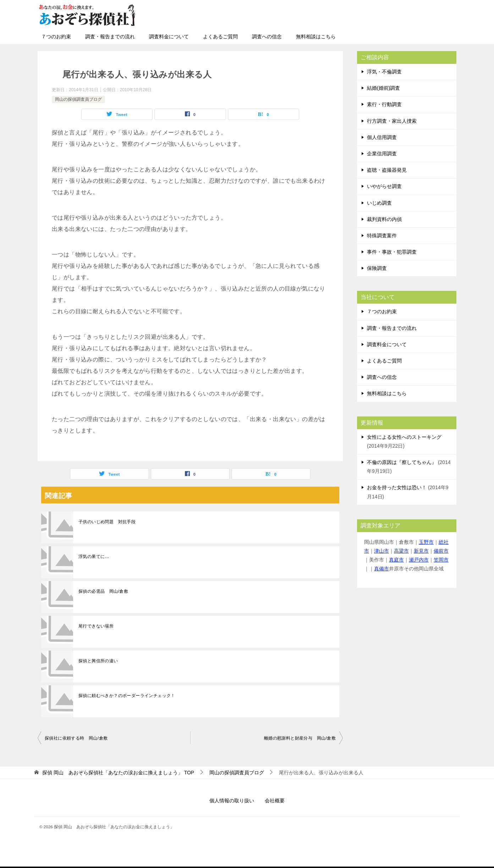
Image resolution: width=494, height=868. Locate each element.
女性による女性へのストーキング (404, 437)
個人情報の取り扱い (232, 801)
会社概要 (275, 801)
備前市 (441, 551)
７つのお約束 (56, 37)
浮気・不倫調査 (384, 72)
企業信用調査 (382, 154)
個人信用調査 (382, 137)
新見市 (421, 551)
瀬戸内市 (419, 560)
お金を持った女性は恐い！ (397, 487)
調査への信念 (267, 37)
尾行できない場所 (96, 626)
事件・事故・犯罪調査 (392, 252)
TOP (118, 773)
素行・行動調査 (384, 104)
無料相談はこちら (316, 37)
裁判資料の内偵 (384, 219)
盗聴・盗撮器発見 (387, 170)
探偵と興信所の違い (98, 661)
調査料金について (169, 37)
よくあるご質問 (220, 37)
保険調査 (377, 268)
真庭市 (396, 560)
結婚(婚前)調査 (383, 88)
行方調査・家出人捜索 (392, 121)
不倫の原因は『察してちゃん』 (402, 462)
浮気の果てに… (94, 557)
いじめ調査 (379, 203)
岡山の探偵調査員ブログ (78, 99)
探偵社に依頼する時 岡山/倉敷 (76, 738)
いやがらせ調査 (384, 186)
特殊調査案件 (382, 236)
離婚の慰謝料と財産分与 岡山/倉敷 (300, 738)
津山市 (382, 551)
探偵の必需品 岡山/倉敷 (103, 591)
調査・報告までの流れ (110, 37)
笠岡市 (441, 560)
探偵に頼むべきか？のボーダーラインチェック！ (127, 696)
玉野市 (426, 542)
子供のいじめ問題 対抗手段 (107, 522)
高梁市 (401, 551)
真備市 (382, 569)
